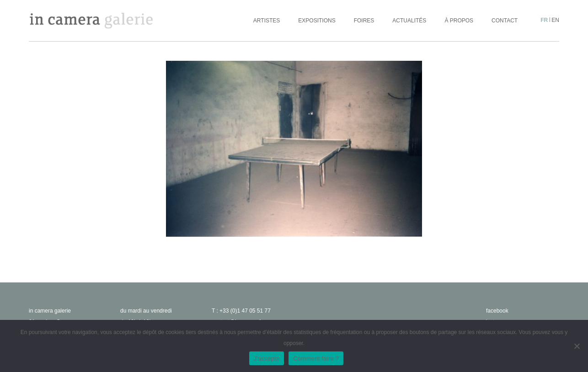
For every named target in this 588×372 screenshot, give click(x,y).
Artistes (267, 21)
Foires (364, 21)
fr (544, 20)
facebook (497, 311)
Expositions (317, 21)
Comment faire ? (316, 359)
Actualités (409, 21)
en (555, 20)
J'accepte (267, 359)
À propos (459, 21)
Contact (505, 21)
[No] (577, 346)
